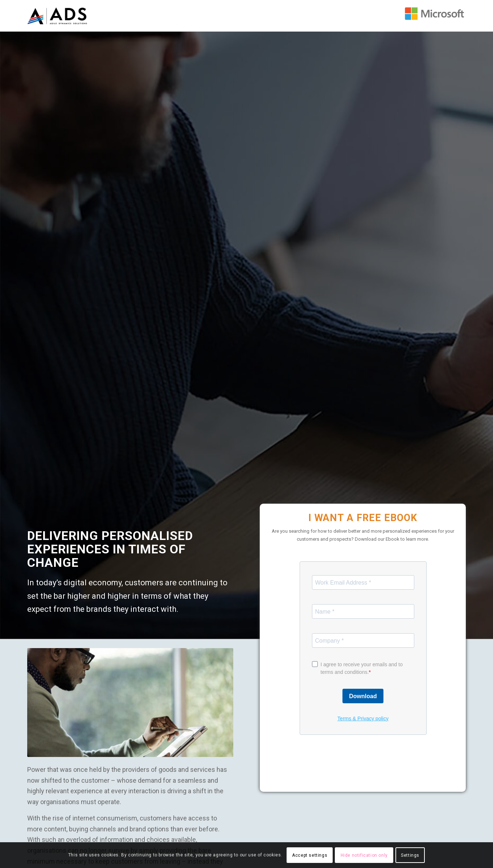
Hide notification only (364, 855)
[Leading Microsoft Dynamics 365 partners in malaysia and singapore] (436, 14)
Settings (410, 855)
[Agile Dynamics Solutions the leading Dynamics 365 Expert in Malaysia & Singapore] (58, 16)
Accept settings (310, 855)
